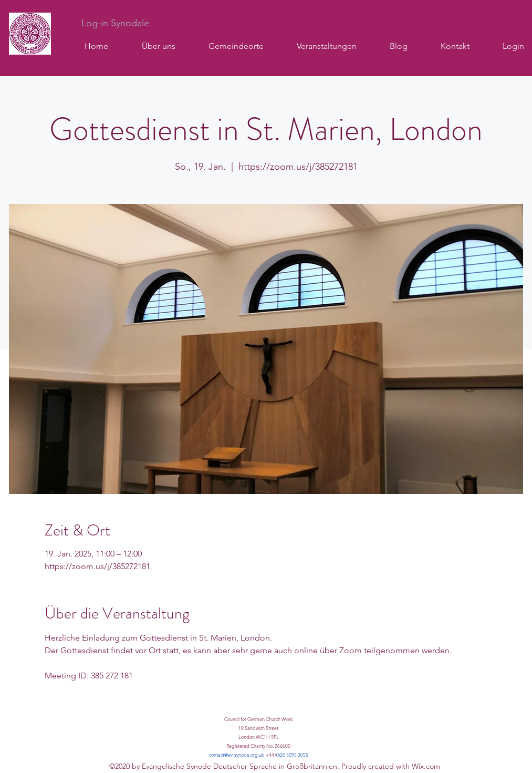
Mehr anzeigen (72, 707)
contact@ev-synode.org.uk (236, 755)
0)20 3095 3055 (292, 755)
